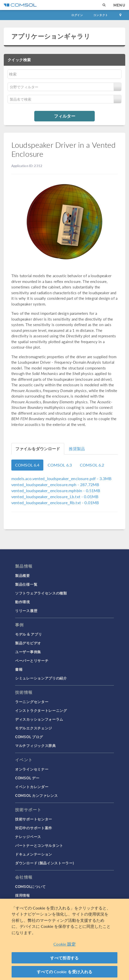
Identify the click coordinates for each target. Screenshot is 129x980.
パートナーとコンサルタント (39, 845)
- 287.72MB (55, 484)
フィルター (65, 116)
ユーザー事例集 (28, 652)
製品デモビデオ (28, 643)
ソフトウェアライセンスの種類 (41, 593)
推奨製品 (77, 449)
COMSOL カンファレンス (37, 795)
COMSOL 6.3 (60, 465)
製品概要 (23, 575)
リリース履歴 (26, 611)
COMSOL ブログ (29, 737)
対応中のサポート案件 (34, 828)
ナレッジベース (28, 837)
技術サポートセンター (34, 819)
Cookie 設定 (64, 944)
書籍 (19, 669)
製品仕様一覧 (26, 584)
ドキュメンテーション (34, 854)
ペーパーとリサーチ (32, 660)
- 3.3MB (61, 478)
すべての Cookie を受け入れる (65, 972)
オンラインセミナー (32, 769)
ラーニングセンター (32, 702)
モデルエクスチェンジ (34, 728)
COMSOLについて (30, 886)
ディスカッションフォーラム (39, 719)
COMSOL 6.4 (27, 465)
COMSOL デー (27, 778)
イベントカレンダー (32, 787)
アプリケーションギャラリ (51, 36)
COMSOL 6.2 (92, 465)
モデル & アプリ (28, 634)
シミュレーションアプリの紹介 (41, 678)
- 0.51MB (56, 491)
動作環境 (23, 602)
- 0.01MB (55, 497)
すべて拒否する (64, 958)
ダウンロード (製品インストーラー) (45, 863)
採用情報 (23, 895)
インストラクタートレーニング (41, 710)
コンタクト (101, 15)
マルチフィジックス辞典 (36, 745)
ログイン (77, 15)
